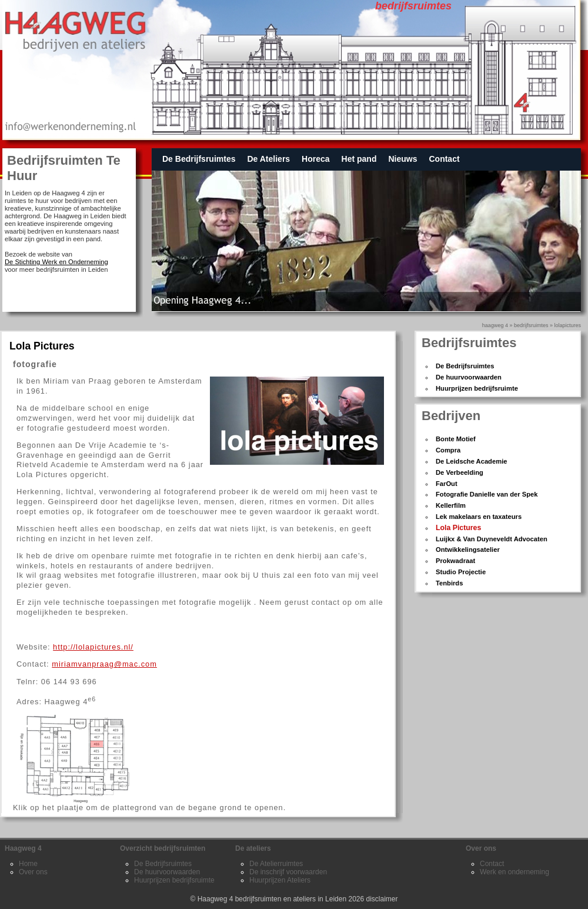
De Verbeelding (460, 472)
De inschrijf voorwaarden (288, 872)
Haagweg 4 (495, 325)
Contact (444, 159)
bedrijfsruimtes (531, 325)
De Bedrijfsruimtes (199, 159)
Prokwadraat (455, 561)
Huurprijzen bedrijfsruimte (477, 388)
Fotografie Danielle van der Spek (487, 494)
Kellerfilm (451, 505)
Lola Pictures (458, 528)
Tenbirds (449, 583)
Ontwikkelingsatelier (468, 550)
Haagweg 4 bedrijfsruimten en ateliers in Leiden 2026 (281, 899)
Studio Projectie (461, 572)
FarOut (447, 484)
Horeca (315, 159)
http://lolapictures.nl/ (93, 647)
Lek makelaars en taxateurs (479, 517)
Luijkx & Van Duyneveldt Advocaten (492, 539)
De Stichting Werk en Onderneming (56, 262)
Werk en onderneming (514, 872)
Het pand (359, 159)
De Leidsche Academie (471, 461)
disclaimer (382, 899)
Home (28, 864)
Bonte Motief (456, 439)
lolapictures (567, 325)
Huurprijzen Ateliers (280, 880)
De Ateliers (268, 159)
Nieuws (402, 159)
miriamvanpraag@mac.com (104, 664)
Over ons (33, 872)
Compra (448, 450)
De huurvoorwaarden (469, 377)
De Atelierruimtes (276, 864)
